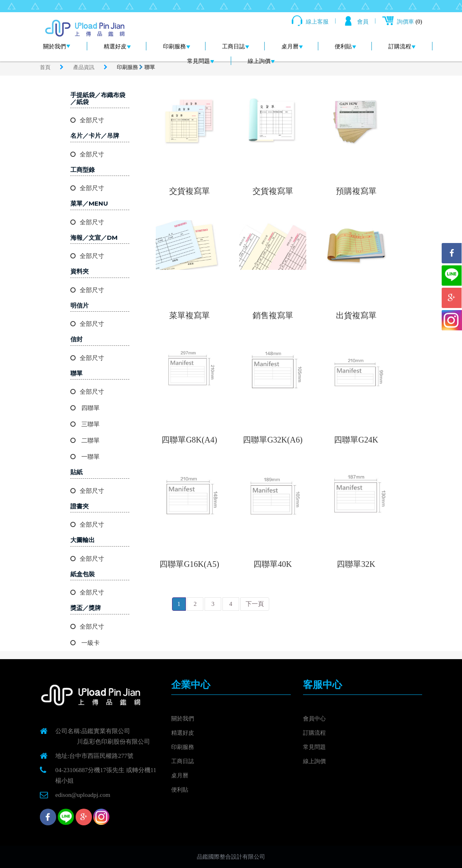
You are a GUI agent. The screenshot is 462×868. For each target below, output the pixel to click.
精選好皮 (117, 47)
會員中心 (315, 718)
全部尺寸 (87, 120)
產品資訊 (84, 67)
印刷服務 (177, 47)
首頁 (46, 67)
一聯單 (85, 457)
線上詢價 (261, 61)
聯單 (150, 67)
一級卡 (85, 643)
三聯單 (85, 424)
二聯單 (85, 441)
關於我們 (57, 47)
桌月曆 (292, 47)
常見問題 (201, 61)
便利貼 (345, 47)
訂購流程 (402, 47)
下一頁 (255, 604)
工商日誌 (236, 47)
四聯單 (85, 408)
